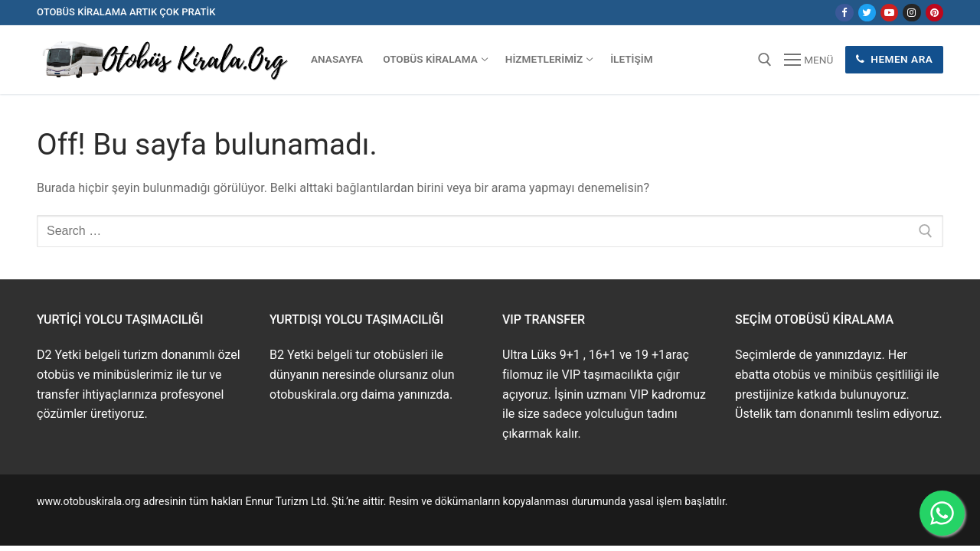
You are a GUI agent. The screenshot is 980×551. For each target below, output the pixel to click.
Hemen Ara (895, 59)
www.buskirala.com (83, 519)
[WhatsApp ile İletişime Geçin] (942, 513)
